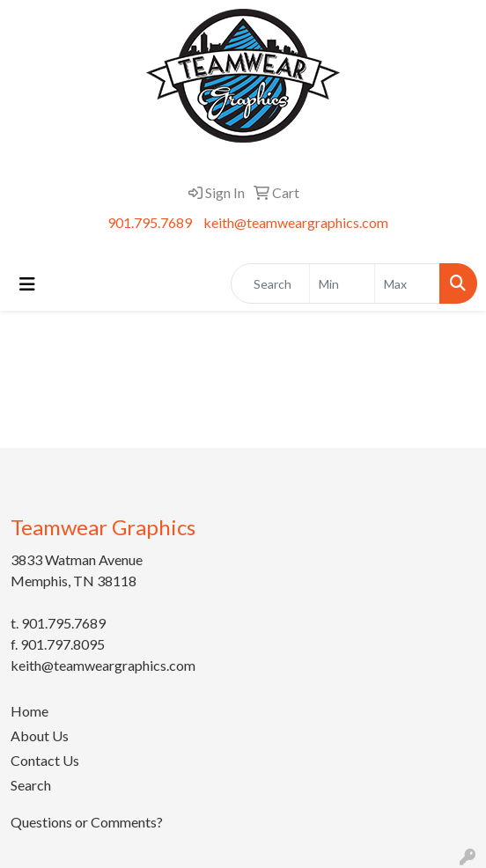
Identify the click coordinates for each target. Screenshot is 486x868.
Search (31, 785)
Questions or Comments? (87, 822)
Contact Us (45, 760)
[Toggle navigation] (27, 284)
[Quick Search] (270, 283)
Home (29, 711)
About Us (40, 736)
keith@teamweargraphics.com (296, 222)
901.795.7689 (150, 222)
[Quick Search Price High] (407, 283)
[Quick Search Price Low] (342, 283)
